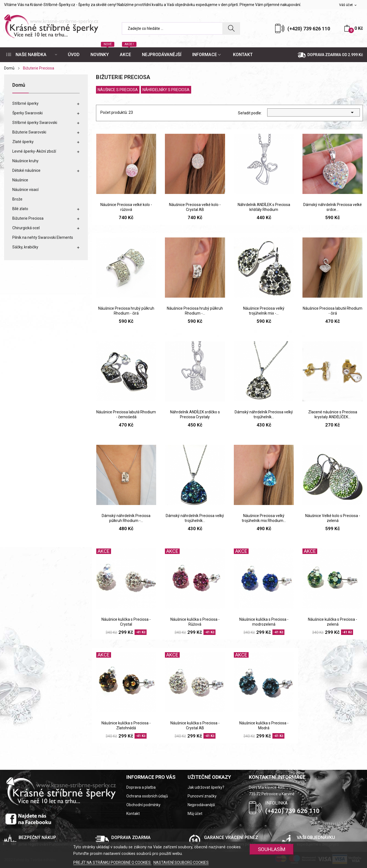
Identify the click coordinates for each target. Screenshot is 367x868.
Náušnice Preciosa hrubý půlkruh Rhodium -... (195, 311)
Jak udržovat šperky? (206, 787)
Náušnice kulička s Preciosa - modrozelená (264, 622)
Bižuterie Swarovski (29, 132)
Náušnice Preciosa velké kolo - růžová (126, 207)
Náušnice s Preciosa (118, 90)
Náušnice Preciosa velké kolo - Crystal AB (195, 207)
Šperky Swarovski (27, 113)
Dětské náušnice (26, 170)
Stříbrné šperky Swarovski (35, 123)
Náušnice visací (25, 190)
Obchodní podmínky (143, 805)
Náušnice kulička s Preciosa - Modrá (264, 725)
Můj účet (195, 814)
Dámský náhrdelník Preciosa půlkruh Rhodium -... (126, 518)
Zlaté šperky (23, 142)
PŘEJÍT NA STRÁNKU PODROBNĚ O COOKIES (112, 863)
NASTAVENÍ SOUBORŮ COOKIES (181, 863)
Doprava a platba (141, 787)
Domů (19, 85)
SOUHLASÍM (272, 849)
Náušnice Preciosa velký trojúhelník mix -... (264, 311)
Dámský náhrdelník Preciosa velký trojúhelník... (264, 414)
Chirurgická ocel (26, 228)
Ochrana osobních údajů (147, 796)
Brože (17, 199)
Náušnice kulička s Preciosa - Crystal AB (195, 725)
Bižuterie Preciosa (28, 218)
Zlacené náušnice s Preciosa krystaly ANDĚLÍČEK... (333, 414)
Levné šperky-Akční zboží (34, 151)
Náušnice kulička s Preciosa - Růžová (195, 622)
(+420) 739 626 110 (309, 29)
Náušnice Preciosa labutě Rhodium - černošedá (126, 414)
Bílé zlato (20, 209)
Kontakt (133, 814)
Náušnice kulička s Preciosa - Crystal (126, 622)
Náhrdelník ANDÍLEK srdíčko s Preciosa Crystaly (195, 414)
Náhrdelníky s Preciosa (166, 90)
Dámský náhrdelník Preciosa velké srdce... (333, 207)
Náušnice (20, 180)
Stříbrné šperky (25, 103)
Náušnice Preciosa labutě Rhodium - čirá (333, 311)
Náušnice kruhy (25, 161)
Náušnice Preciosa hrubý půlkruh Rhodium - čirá (126, 311)
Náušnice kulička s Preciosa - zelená (333, 622)
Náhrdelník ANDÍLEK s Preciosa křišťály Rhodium (264, 207)
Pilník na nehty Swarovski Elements (43, 237)
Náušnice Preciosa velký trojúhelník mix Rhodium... (264, 518)
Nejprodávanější (201, 805)
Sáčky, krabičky (25, 247)
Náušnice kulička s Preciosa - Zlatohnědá (126, 725)
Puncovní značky (202, 796)
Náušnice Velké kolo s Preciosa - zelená (333, 518)
